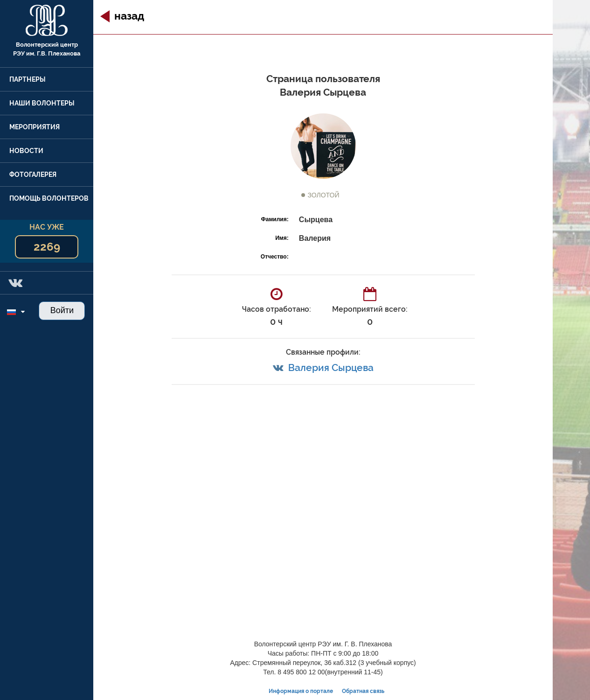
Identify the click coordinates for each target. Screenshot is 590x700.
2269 (47, 247)
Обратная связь (363, 691)
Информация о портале (301, 691)
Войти (62, 310)
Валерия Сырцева (331, 367)
